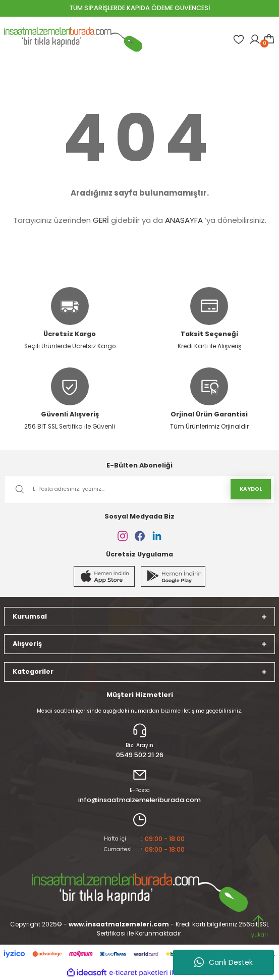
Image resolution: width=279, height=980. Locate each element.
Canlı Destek (224, 962)
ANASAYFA (184, 220)
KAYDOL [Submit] (251, 489)
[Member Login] (255, 39)
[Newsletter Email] (139, 489)
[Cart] (269, 39)
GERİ (101, 220)
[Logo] (73, 39)
